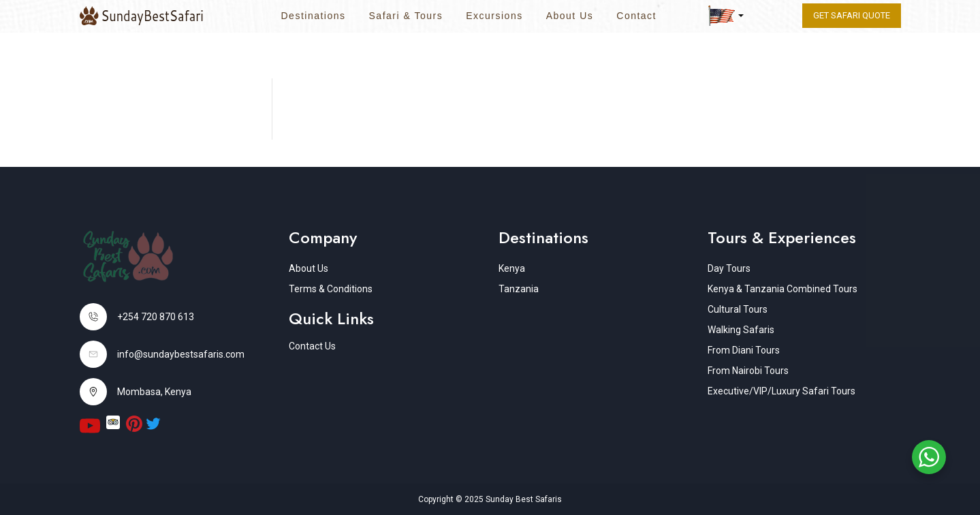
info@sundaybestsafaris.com (181, 354)
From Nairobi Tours (748, 371)
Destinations (313, 16)
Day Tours (729, 268)
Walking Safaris (741, 330)
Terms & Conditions (331, 289)
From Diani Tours (744, 350)
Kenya (512, 268)
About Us (570, 16)
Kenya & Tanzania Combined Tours (783, 289)
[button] (726, 16)
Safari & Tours (406, 16)
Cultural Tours (738, 309)
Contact (636, 16)
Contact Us (312, 346)
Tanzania (519, 289)
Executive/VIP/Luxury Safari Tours (781, 391)
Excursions (494, 16)
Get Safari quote (852, 15)
